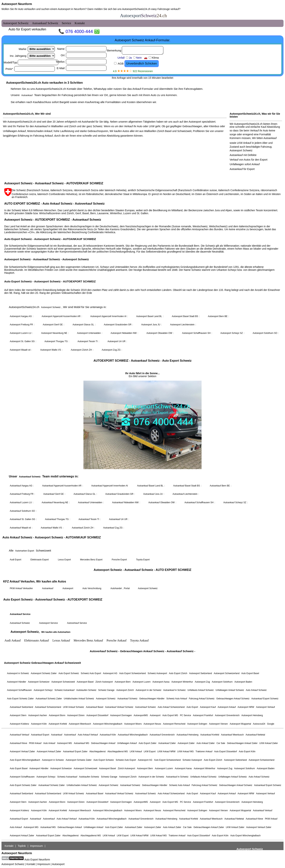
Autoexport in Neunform (72, 9)
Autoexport (58, 864)
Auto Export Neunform (37, 860)
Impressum (44, 864)
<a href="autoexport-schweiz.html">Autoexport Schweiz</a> (142, 431)
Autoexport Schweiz (13, 864)
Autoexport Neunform (17, 4)
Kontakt (31, 864)
